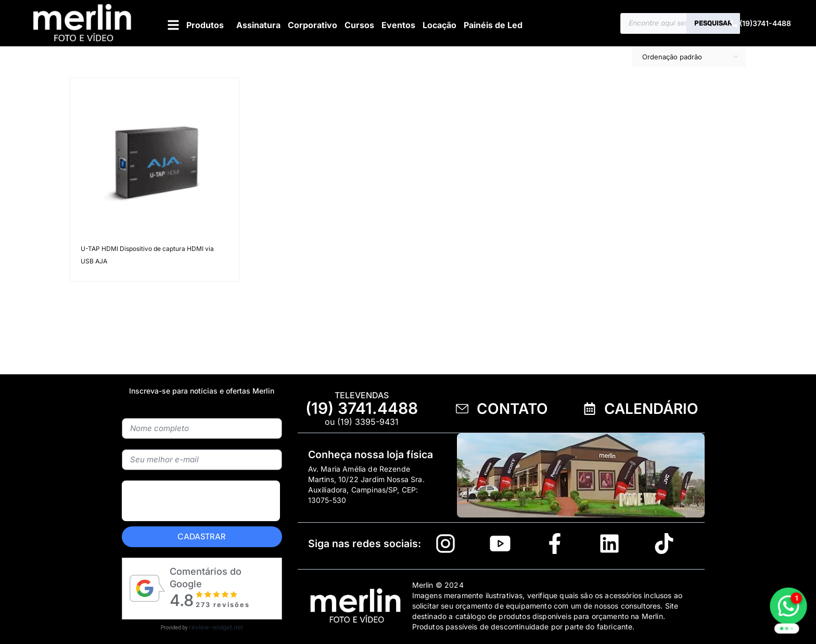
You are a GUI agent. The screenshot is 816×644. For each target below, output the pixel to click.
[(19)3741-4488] (734, 23)
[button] (195, 25)
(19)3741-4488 (765, 23)
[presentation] (201, 501)
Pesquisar (713, 23)
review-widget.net (216, 627)
